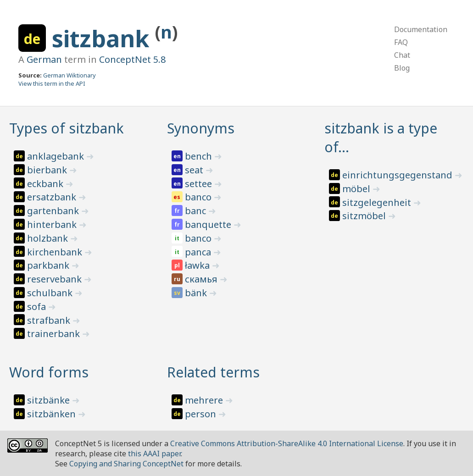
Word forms (49, 372)
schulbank (51, 293)
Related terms (213, 372)
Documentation (421, 29)
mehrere (205, 400)
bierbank (48, 170)
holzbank (49, 238)
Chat (402, 55)
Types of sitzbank (67, 128)
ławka (198, 265)
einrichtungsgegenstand (398, 175)
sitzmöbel (365, 216)
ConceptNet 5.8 (132, 59)
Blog (402, 68)
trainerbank (55, 334)
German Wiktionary (70, 75)
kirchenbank (56, 252)
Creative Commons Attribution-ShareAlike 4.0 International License (287, 443)
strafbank (50, 320)
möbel (357, 189)
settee (200, 184)
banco (199, 197)
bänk (197, 293)
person (202, 414)
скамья (202, 279)
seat (195, 170)
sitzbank (103, 39)
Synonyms (201, 128)
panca (199, 252)
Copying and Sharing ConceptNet (126, 464)
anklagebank (57, 156)
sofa (38, 307)
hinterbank (53, 224)
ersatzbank (53, 197)
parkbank (49, 265)
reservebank (56, 279)
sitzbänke (50, 400)
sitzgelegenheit (378, 202)
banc (197, 211)
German (44, 59)
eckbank (46, 184)
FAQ (401, 42)
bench (200, 156)
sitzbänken (53, 414)
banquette (209, 224)
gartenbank (54, 211)
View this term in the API (52, 83)
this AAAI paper (154, 454)
